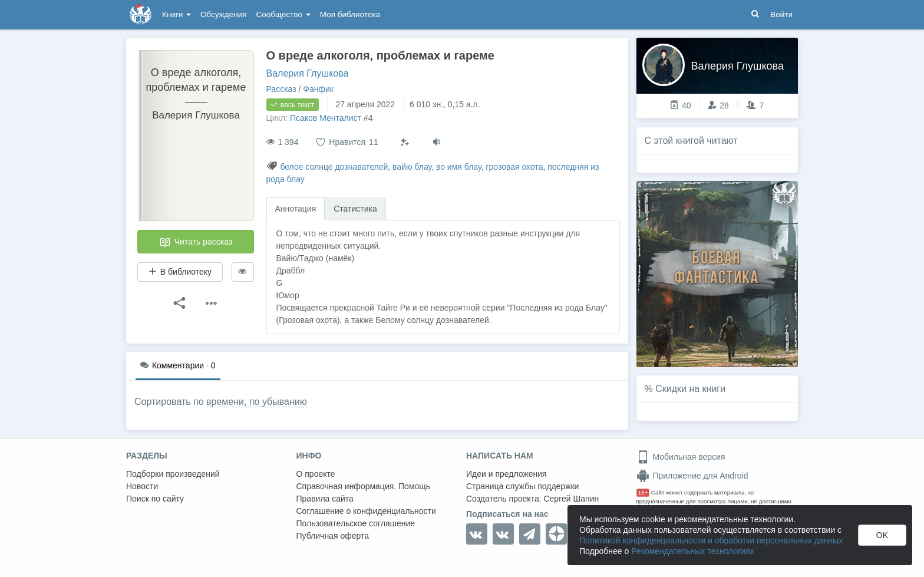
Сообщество (283, 14)
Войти (781, 14)
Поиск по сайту (155, 499)
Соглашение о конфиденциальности (366, 511)
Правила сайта (325, 499)
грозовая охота (514, 167)
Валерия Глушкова (308, 73)
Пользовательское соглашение (356, 523)
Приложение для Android (692, 476)
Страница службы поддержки (522, 486)
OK (882, 535)
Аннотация (296, 209)
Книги (176, 14)
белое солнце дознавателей (334, 167)
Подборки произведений (173, 474)
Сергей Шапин (571, 499)
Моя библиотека (350, 14)
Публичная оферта (333, 536)
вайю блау (412, 167)
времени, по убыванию (257, 402)
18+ (643, 492)
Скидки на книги (690, 389)
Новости (142, 486)
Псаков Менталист (326, 118)
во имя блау (459, 167)
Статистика (355, 209)
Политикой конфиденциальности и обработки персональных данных (711, 540)
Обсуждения (223, 14)
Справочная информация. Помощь (364, 486)
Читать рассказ (196, 242)
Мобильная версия (681, 457)
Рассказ (281, 89)
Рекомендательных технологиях (693, 551)
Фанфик (318, 89)
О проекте (316, 474)
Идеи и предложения (506, 474)
